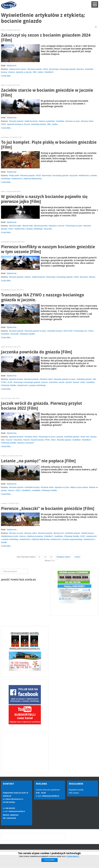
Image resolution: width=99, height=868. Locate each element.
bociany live (59, 533)
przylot (69, 382)
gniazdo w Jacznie (24, 72)
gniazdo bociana (16, 379)
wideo (41, 72)
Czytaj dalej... (6, 76)
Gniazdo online (47, 379)
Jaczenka (18, 440)
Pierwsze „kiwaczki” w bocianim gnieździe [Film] (48, 509)
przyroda (74, 175)
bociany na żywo (73, 121)
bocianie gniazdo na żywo (36, 331)
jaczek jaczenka (41, 226)
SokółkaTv (49, 72)
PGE (48, 440)
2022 (83, 382)
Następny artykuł (63, 557)
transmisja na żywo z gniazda (51, 437)
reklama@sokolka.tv (50, 796)
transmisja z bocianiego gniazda (63, 69)
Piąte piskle (15, 175)
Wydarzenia (12, 66)
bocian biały (28, 226)
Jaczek (27, 440)
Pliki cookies (74, 793)
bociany (81, 69)
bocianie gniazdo (35, 69)
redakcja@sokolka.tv (17, 811)
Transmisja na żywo (74, 226)
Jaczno (12, 72)
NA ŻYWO (69, 331)
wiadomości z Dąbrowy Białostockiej (27, 179)
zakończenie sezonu (18, 69)
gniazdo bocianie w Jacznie (19, 124)
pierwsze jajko (16, 226)
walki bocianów (32, 121)
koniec (77, 557)
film (35, 72)
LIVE (10, 382)
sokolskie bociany (39, 124)
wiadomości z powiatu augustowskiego (67, 539)
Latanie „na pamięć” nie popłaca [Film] (38, 461)
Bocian (92, 277)
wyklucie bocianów (35, 536)
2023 (39, 175)
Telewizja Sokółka (28, 334)
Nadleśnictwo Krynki (10, 536)
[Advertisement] (25, 753)
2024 (46, 69)
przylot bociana (38, 440)
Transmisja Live (81, 331)
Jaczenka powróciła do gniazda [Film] (37, 352)
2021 (18, 490)
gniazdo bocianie (17, 437)
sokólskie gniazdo (84, 379)
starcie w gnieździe (47, 121)
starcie (28, 277)
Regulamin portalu (76, 790)
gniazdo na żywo (62, 487)
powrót (76, 382)
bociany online (88, 121)
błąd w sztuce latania (80, 487)
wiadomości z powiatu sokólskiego (29, 229)
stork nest (85, 437)
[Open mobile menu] (95, 4)
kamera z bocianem (26, 443)
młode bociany (88, 533)
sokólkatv (61, 121)
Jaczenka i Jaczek (57, 382)
